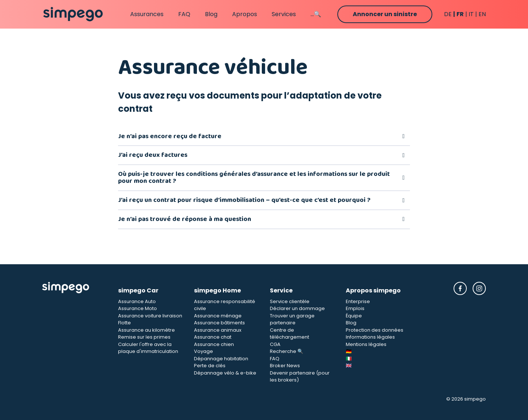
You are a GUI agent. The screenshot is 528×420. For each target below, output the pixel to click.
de (448, 14)
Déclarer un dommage (297, 308)
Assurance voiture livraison (150, 316)
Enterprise (358, 301)
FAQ (184, 14)
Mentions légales (366, 344)
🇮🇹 (349, 359)
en (482, 14)
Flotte (124, 323)
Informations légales (370, 337)
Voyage (203, 351)
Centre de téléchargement (289, 334)
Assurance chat (213, 337)
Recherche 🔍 (287, 351)
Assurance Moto (137, 308)
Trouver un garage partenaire (292, 319)
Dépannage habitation (221, 359)
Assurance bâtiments (219, 323)
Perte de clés (210, 366)
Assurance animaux (218, 330)
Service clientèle (290, 301)
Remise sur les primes (144, 337)
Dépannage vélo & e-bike (225, 373)
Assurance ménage (218, 316)
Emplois (355, 308)
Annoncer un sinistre (385, 14)
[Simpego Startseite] (74, 333)
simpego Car (138, 290)
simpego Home (217, 290)
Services (284, 14)
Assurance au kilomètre (146, 330)
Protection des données (375, 330)
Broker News (285, 366)
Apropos (245, 14)
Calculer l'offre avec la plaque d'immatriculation (148, 348)
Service (281, 290)
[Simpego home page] (73, 14)
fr (460, 14)
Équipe (354, 316)
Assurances (147, 14)
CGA (275, 344)
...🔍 (316, 14)
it (471, 14)
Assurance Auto (137, 301)
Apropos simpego (373, 290)
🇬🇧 (349, 366)
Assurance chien (214, 344)
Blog (211, 14)
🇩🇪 (349, 351)
